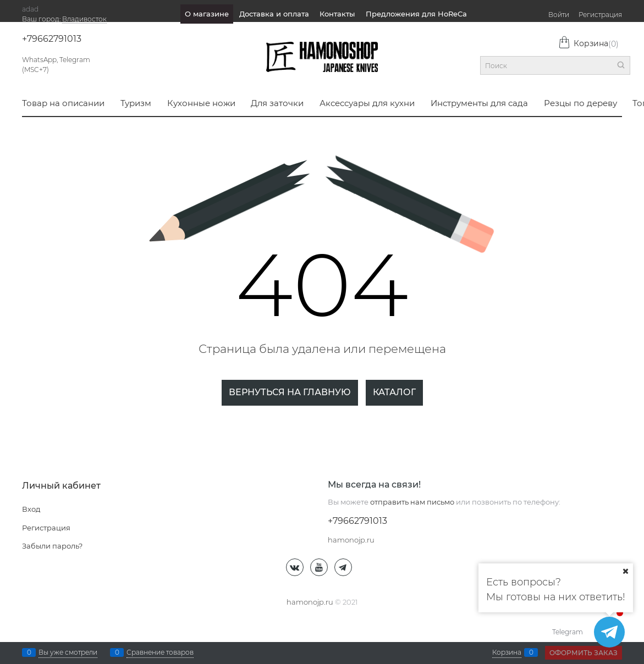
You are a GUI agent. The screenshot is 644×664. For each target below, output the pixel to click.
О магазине (207, 14)
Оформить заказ (584, 653)
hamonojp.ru (310, 602)
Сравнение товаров (160, 652)
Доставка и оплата (274, 14)
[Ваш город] (625, 571)
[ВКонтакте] (295, 567)
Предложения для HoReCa (416, 14)
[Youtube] (319, 567)
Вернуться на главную (290, 392)
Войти (559, 15)
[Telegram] (343, 567)
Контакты (337, 14)
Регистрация (600, 15)
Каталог (394, 392)
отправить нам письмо (412, 502)
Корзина (588, 44)
